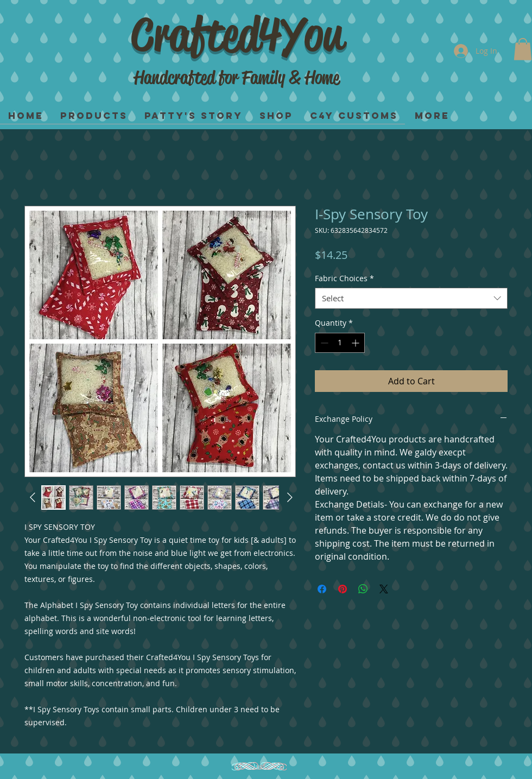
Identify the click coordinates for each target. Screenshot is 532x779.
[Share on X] (384, 589)
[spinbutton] (340, 343)
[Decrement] (323, 343)
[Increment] (356, 343)
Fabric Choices (344, 278)
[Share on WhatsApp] (363, 589)
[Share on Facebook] (322, 589)
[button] (523, 49)
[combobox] (411, 298)
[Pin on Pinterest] (343, 589)
